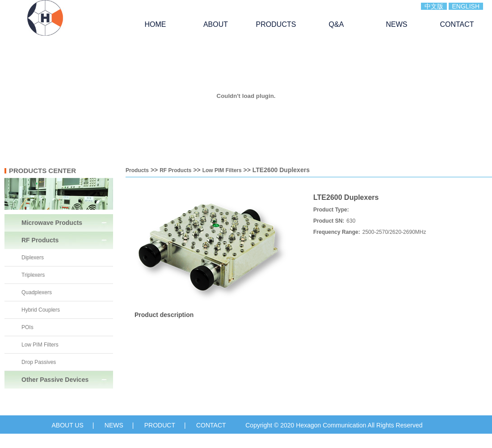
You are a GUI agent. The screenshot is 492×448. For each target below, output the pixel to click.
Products (137, 170)
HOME (156, 24)
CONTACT (457, 24)
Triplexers (33, 275)
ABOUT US (67, 425)
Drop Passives (39, 362)
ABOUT (216, 24)
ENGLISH (466, 6)
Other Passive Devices (55, 380)
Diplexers (33, 258)
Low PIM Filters (40, 345)
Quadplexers (37, 292)
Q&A (336, 24)
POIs (27, 327)
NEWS (397, 24)
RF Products (40, 240)
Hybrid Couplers (41, 310)
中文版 (434, 6)
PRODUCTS (276, 24)
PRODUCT (160, 425)
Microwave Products (52, 223)
